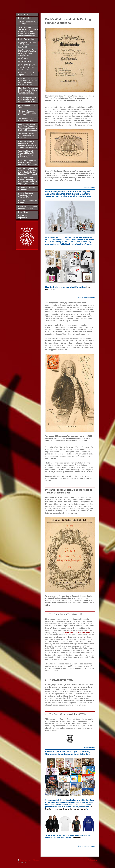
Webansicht (93, 860)
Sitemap (36, 860)
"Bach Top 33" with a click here (77, 633)
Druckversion (25, 860)
